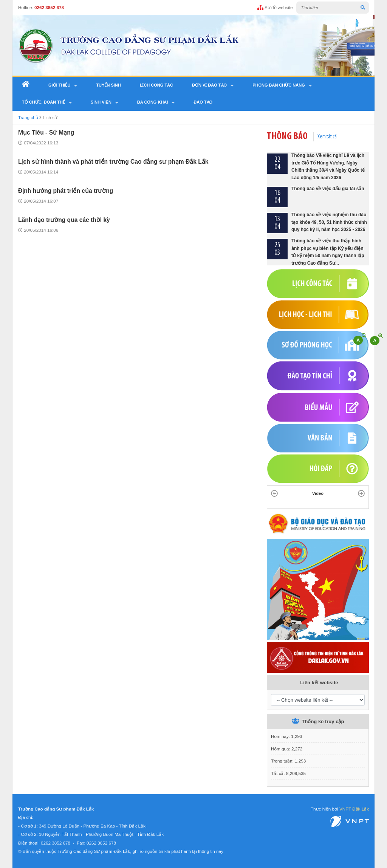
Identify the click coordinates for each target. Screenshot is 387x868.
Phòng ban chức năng (279, 85)
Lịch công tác (156, 85)
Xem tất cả (327, 137)
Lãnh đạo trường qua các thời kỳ (64, 220)
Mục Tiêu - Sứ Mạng (46, 133)
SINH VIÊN (101, 102)
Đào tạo (203, 102)
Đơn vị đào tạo (209, 85)
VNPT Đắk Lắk (354, 809)
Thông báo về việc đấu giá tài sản (328, 189)
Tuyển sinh (108, 85)
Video (318, 493)
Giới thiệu (59, 85)
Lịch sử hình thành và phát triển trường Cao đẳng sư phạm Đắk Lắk (113, 162)
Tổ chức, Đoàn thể (43, 102)
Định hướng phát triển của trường (66, 191)
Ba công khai (152, 102)
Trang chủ (28, 117)
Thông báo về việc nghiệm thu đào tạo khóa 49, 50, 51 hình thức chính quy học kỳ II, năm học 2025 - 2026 (329, 222)
